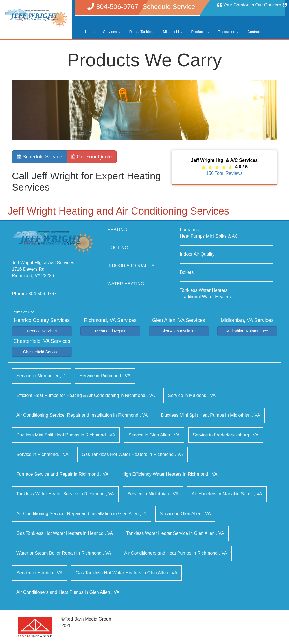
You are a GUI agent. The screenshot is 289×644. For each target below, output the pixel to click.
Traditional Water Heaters (205, 297)
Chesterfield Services (42, 352)
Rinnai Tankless (142, 32)
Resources (228, 32)
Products (200, 32)
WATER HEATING (126, 284)
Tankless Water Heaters (204, 290)
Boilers (187, 272)
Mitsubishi (173, 32)
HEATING (117, 230)
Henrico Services (42, 331)
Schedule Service (39, 157)
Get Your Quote (92, 157)
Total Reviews (224, 173)
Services (112, 32)
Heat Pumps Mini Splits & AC (209, 236)
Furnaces (189, 230)
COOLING (118, 248)
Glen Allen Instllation (179, 331)
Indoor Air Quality (197, 254)
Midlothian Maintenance (247, 331)
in (41, 376)
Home (90, 32)
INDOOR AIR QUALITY (131, 266)
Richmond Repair (110, 331)
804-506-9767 (43, 294)
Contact (253, 32)
